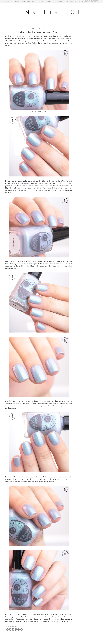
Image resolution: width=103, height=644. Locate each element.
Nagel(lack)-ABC (38, 2)
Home (8, 2)
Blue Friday (32, 43)
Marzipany (67, 183)
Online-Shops (51, 2)
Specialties (16, 2)
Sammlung (26, 2)
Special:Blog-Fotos (66, 2)
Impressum (79, 2)
